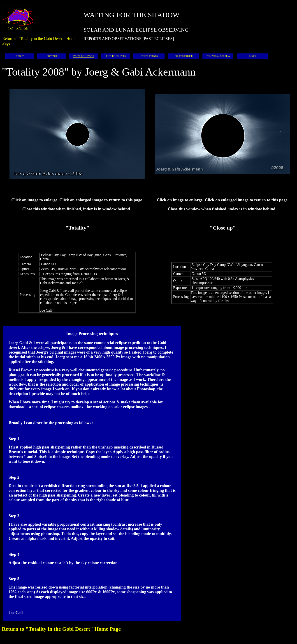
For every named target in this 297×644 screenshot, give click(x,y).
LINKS (253, 56)
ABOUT (20, 56)
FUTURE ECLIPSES (116, 56)
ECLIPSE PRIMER (184, 56)
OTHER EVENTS (149, 56)
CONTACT (52, 56)
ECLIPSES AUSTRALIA (218, 56)
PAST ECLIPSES (84, 56)
